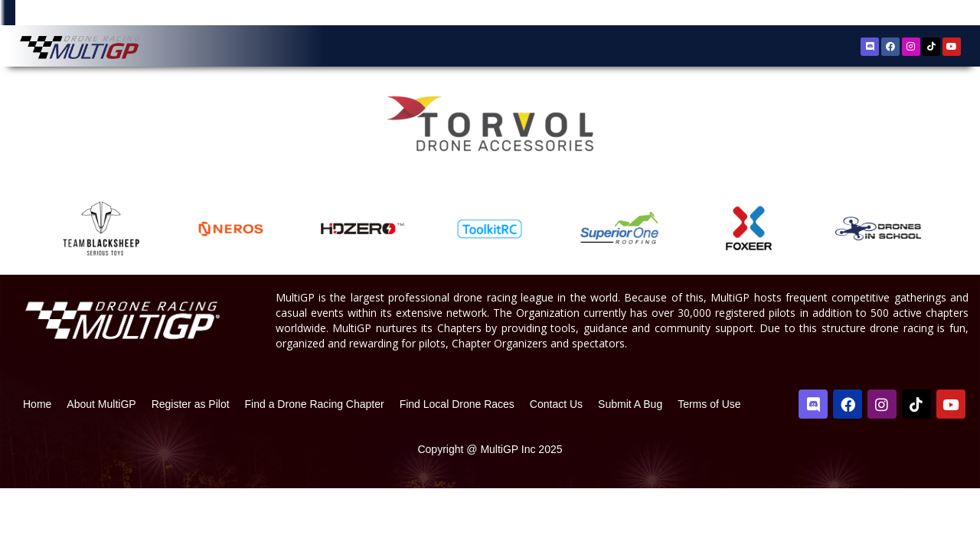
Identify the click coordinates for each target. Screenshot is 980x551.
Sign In (929, 15)
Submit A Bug (630, 465)
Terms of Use (709, 465)
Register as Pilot (191, 465)
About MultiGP (101, 465)
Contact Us (556, 465)
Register (884, 14)
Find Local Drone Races (457, 465)
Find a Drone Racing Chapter (315, 465)
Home (37, 465)
